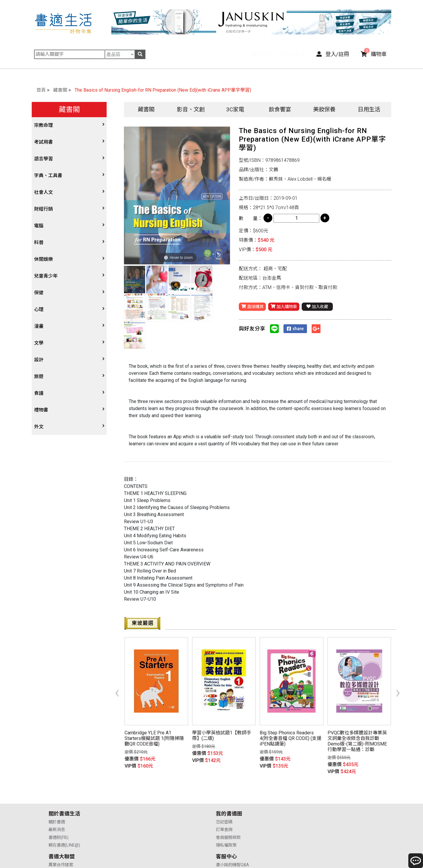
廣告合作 (224, 813)
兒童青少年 (46, 276)
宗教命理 (43, 125)
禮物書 (41, 410)
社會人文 (43, 192)
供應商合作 (226, 797)
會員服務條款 (145, 805)
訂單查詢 (140, 797)
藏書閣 (60, 90)
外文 (39, 427)
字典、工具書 (48, 176)
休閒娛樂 (43, 259)
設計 (39, 360)
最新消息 (57, 797)
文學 (39, 343)
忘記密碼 (140, 789)
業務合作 (224, 805)
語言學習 (43, 159)
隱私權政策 (142, 813)
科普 (39, 242)
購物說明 (308, 797)
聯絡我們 (308, 813)
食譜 (39, 393)
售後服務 (308, 805)
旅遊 (39, 376)
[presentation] (117, 682)
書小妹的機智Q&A (316, 789)
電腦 (39, 226)
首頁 (41, 90)
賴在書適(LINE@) (64, 813)
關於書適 (57, 789)
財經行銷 (43, 209)
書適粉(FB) (58, 805)
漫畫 (39, 326)
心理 (39, 309)
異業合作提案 (228, 789)
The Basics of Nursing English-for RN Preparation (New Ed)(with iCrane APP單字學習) (163, 90)
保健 (39, 293)
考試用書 (43, 142)
